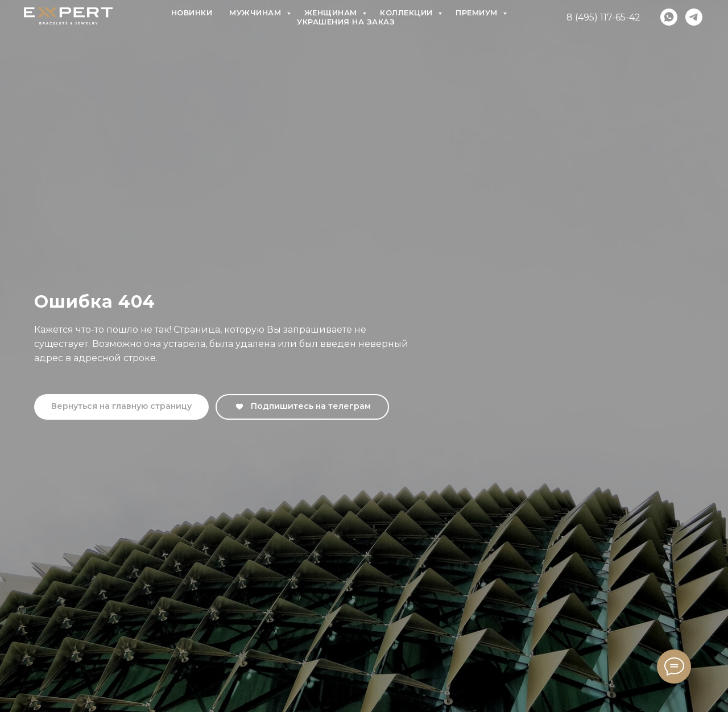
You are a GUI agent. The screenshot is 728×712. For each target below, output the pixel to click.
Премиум (478, 13)
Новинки (192, 13)
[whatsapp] (669, 17)
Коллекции (408, 13)
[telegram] (694, 17)
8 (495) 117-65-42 (603, 17)
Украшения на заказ (346, 22)
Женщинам (332, 13)
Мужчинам (257, 13)
